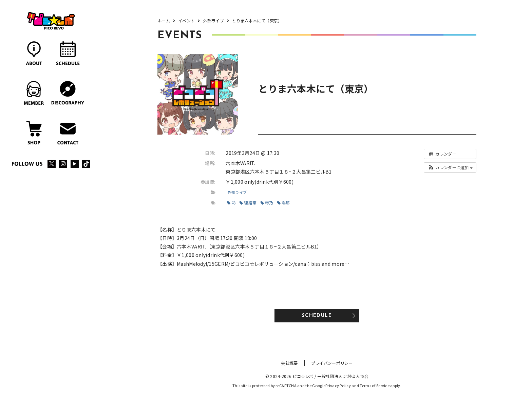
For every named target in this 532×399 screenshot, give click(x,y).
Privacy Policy (338, 385)
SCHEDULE (317, 316)
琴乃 (267, 203)
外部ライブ (237, 192)
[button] (450, 167)
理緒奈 (248, 203)
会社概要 (289, 363)
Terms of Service (374, 385)
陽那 (284, 203)
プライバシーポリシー (332, 363)
